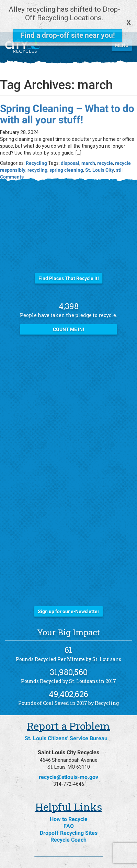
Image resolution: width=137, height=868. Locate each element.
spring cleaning (66, 148)
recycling (37, 148)
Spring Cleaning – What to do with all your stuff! (67, 93)
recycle (105, 142)
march (88, 142)
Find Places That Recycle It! (69, 257)
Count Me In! (68, 308)
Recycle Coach (68, 818)
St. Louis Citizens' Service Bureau (66, 717)
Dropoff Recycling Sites (69, 811)
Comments (12, 155)
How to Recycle (69, 798)
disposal (70, 142)
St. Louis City (100, 148)
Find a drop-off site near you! (68, 35)
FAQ (69, 804)
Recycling (36, 142)
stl (119, 148)
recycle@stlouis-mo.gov (68, 755)
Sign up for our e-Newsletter (68, 590)
